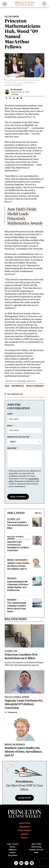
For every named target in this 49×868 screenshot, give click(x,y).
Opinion (24, 834)
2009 (7, 386)
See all (38, 513)
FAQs (36, 853)
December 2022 (24, 381)
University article (13, 187)
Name (10, 414)
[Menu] (5, 4)
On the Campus (12, 16)
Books (13, 847)
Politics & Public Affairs (15, 538)
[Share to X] (10, 98)
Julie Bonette (18, 90)
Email (10, 426)
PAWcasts (13, 850)
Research (12, 578)
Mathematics (18, 386)
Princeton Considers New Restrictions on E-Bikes (18, 525)
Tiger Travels (13, 844)
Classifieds (13, 855)
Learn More (24, 798)
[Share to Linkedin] (14, 98)
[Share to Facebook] (7, 98)
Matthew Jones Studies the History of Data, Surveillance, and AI (18, 566)
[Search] (44, 4)
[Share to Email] (18, 98)
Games (13, 853)
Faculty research (35, 386)
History (25, 838)
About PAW (36, 844)
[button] (21, 98)
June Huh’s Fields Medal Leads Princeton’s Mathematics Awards (25, 216)
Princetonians (24, 830)
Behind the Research (17, 560)
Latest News (25, 823)
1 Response (11, 712)
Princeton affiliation (18, 437)
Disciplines (25, 827)
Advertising (36, 847)
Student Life (13, 519)
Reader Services (36, 850)
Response (12, 448)
